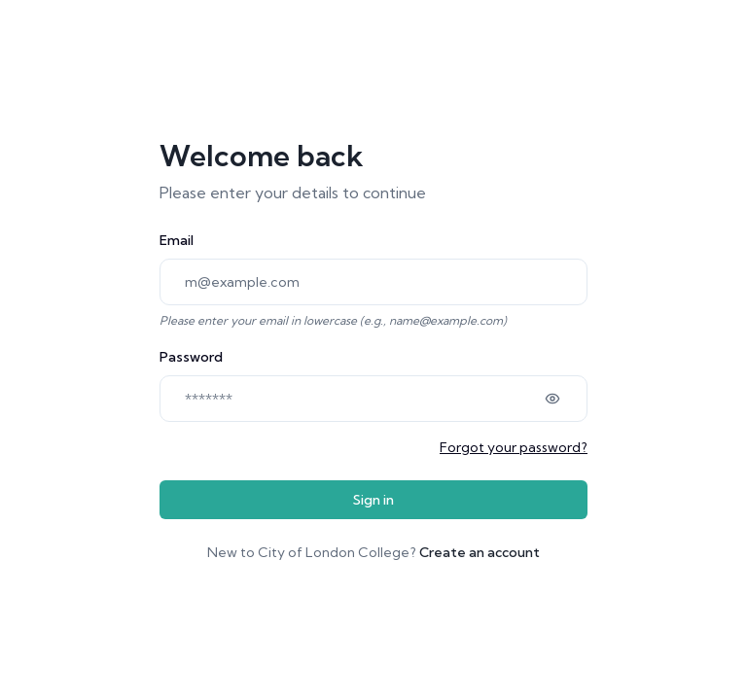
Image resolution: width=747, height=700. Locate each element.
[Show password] (552, 399)
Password (191, 357)
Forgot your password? (514, 447)
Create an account (480, 552)
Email (177, 240)
